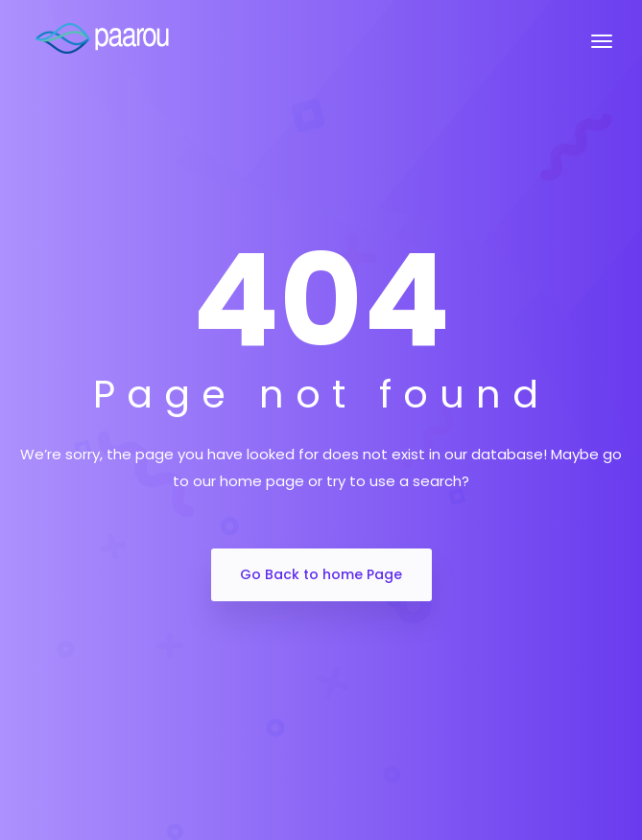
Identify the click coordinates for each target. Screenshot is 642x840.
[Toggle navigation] (602, 51)
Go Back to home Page (321, 574)
